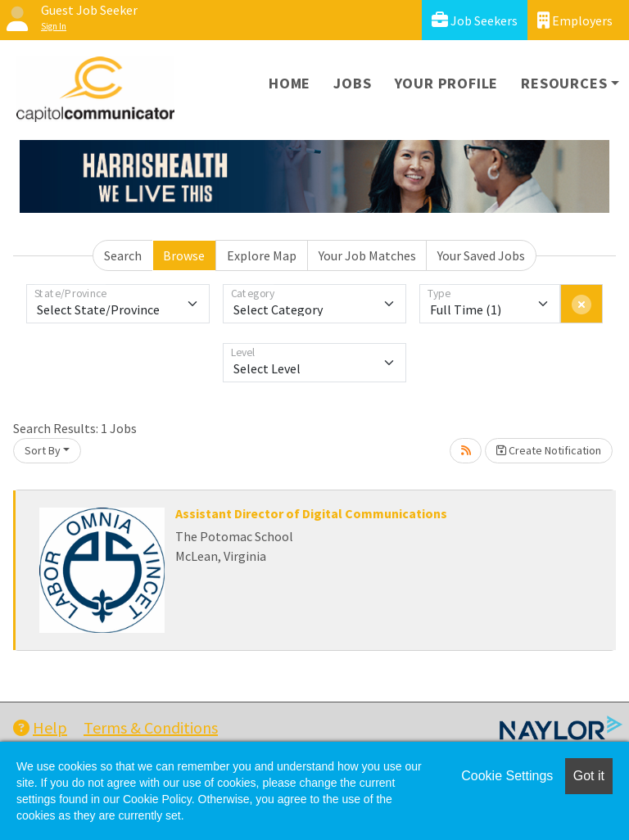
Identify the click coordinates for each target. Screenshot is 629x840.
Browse (184, 255)
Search (123, 255)
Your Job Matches (367, 255)
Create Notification (549, 450)
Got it (589, 776)
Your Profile (447, 83)
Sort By (43, 450)
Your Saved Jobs (481, 255)
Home (290, 83)
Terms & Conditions (151, 727)
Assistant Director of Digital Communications (311, 513)
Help (40, 727)
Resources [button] (564, 83)
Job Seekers (475, 20)
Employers (575, 20)
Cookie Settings (507, 776)
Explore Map (262, 255)
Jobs (352, 83)
